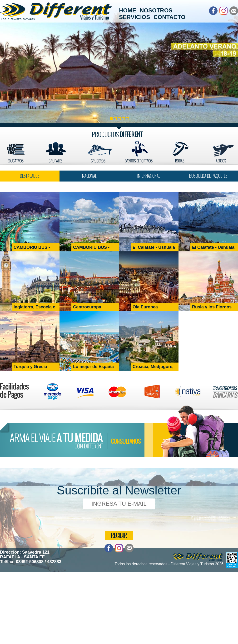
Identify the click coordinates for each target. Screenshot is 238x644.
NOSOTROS (156, 10)
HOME (128, 10)
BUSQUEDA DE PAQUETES (208, 176)
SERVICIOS (134, 17)
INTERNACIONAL (149, 176)
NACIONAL (89, 176)
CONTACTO (169, 17)
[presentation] (119, 519)
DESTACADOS (30, 176)
